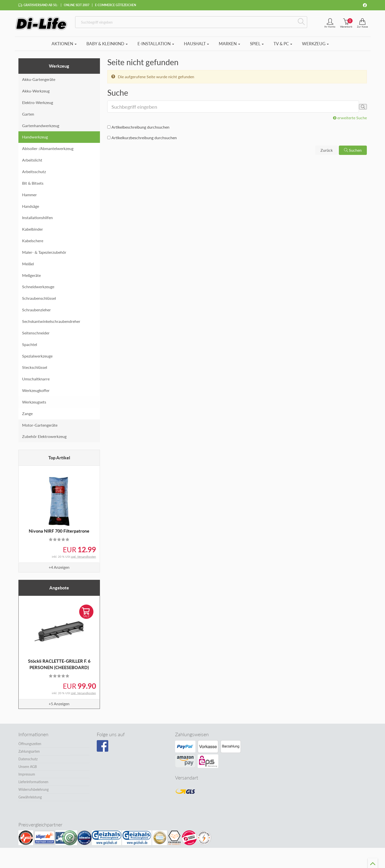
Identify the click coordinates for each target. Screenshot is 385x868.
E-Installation (156, 44)
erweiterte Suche (350, 118)
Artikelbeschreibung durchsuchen (140, 127)
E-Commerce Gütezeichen (116, 5)
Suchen (353, 150)
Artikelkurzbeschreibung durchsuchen (144, 138)
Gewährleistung (30, 797)
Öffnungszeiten (30, 744)
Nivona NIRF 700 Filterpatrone (59, 531)
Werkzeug (315, 44)
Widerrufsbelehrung (34, 789)
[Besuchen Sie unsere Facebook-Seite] (103, 746)
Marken (229, 44)
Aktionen (64, 44)
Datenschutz (28, 759)
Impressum (27, 774)
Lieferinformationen (33, 782)
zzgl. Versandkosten (83, 557)
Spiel (257, 44)
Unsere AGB (28, 767)
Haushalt (196, 44)
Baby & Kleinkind (107, 44)
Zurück (327, 150)
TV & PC (283, 44)
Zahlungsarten (29, 751)
